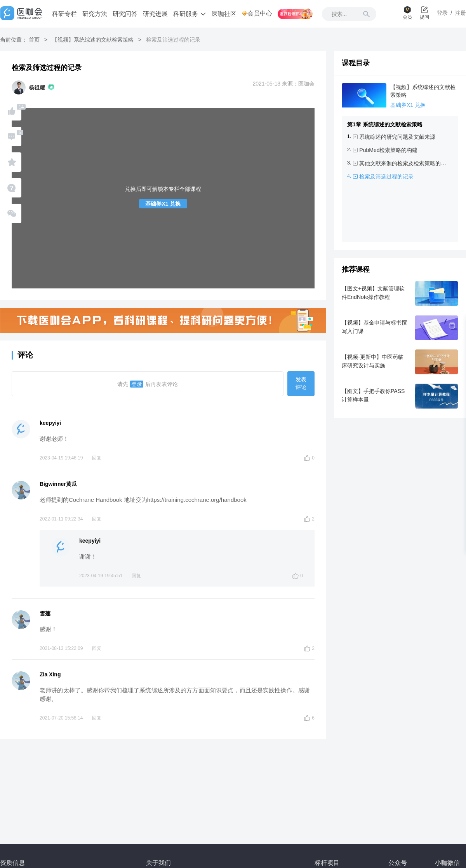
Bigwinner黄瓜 (58, 484)
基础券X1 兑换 (163, 204)
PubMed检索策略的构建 (388, 150)
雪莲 (45, 613)
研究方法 (95, 14)
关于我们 (158, 863)
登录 (137, 384)
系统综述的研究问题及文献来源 (397, 137)
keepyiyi (50, 423)
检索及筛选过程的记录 (386, 176)
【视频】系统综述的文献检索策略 (93, 40)
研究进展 (155, 14)
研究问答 (125, 14)
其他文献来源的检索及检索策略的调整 (404, 163)
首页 (34, 40)
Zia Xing (50, 674)
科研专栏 (64, 14)
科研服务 (190, 14)
